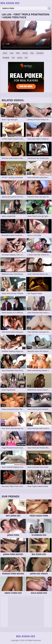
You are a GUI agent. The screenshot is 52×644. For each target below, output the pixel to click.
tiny (32, 53)
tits (26, 58)
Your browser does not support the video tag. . (26, 35)
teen (18, 53)
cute (12, 53)
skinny (25, 53)
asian (5, 53)
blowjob (6, 58)
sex (13, 58)
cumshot (40, 53)
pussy (20, 58)
